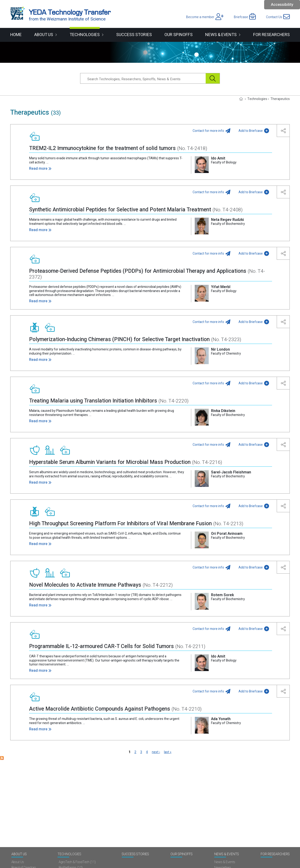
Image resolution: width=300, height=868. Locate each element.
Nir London (220, 349)
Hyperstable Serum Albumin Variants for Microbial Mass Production (126, 462)
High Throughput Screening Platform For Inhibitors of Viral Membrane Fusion (136, 524)
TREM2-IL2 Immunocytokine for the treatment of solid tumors (118, 148)
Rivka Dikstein (223, 411)
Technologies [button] (85, 35)
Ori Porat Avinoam (227, 534)
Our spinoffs (179, 35)
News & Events (227, 854)
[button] (283, 131)
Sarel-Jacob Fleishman (231, 472)
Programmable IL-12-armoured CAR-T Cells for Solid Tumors (117, 646)
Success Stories (134, 35)
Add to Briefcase (251, 131)
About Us (19, 854)
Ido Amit (218, 158)
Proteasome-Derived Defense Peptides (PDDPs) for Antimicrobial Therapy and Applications (147, 274)
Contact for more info (208, 131)
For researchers (271, 35)
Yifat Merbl (221, 287)
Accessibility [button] (282, 5)
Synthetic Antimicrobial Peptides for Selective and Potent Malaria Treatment (136, 210)
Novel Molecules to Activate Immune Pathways (101, 585)
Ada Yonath (221, 719)
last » (168, 752)
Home (16, 35)
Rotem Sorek (222, 595)
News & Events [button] (221, 35)
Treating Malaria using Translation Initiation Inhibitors (109, 401)
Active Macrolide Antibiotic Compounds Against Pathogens (115, 709)
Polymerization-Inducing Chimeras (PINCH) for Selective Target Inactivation (135, 339)
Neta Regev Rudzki (227, 220)
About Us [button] (44, 35)
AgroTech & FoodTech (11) (77, 862)
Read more (38, 169)
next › (156, 752)
